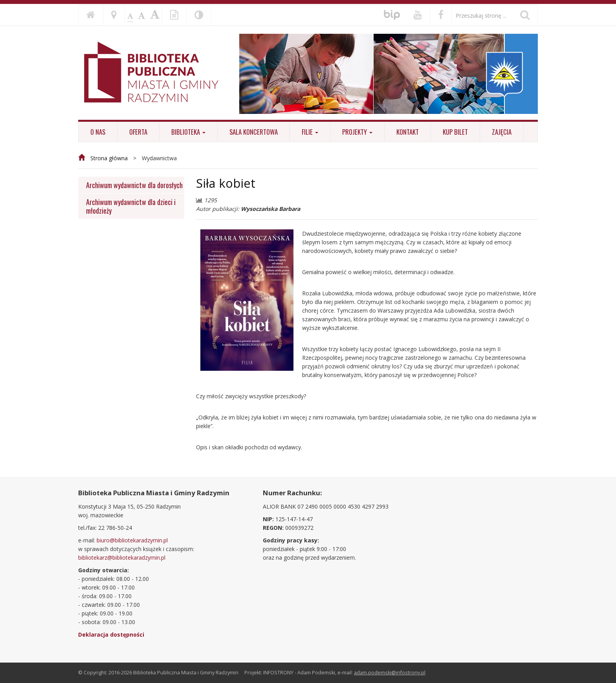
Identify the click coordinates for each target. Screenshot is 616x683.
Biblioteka (188, 132)
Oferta (138, 132)
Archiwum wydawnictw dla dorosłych (134, 185)
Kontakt (408, 132)
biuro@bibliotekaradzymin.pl (132, 540)
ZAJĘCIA (502, 132)
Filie (310, 132)
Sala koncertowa (254, 132)
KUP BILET (455, 132)
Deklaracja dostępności (111, 634)
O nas (98, 132)
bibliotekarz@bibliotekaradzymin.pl (122, 558)
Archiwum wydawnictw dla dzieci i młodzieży (131, 206)
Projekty (357, 132)
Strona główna (109, 158)
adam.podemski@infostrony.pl (390, 673)
